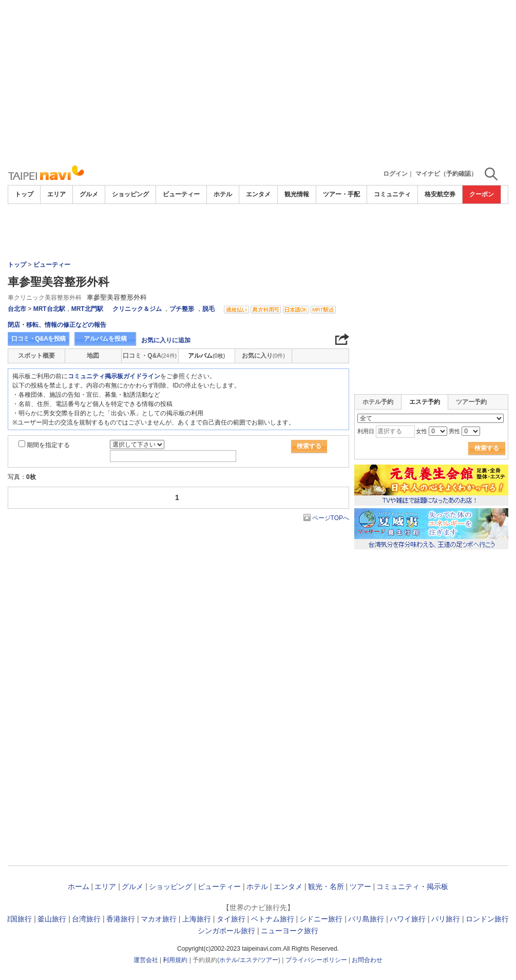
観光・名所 (326, 886)
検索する (309, 446)
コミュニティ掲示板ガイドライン (114, 376)
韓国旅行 (17, 919)
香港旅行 (121, 919)
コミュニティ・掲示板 (412, 886)
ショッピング (130, 194)
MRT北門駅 (87, 309)
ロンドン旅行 (487, 919)
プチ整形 (182, 309)
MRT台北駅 (49, 309)
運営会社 (146, 960)
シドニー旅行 (321, 919)
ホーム (79, 886)
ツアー (360, 886)
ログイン (395, 174)
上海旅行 (197, 919)
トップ (24, 194)
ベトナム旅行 (273, 919)
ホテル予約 (378, 402)
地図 (93, 356)
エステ (249, 960)
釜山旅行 (52, 919)
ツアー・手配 (341, 194)
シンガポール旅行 (226, 931)
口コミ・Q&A (150, 356)
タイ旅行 (231, 919)
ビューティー (181, 194)
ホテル (223, 194)
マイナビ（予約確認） (446, 174)
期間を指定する (48, 445)
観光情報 (297, 194)
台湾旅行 (86, 919)
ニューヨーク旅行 (290, 931)
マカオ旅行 (159, 919)
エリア (56, 194)
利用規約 (175, 960)
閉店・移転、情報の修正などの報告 (57, 325)
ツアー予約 (471, 402)
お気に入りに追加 (166, 340)
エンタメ (258, 194)
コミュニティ (392, 194)
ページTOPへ (331, 518)
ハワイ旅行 (408, 919)
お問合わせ (367, 960)
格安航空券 (440, 194)
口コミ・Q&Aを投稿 (39, 339)
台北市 (17, 309)
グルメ (89, 194)
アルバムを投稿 (105, 339)
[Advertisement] (258, 82)
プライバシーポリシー (316, 960)
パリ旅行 (446, 919)
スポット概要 (36, 356)
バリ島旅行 (366, 919)
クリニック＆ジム (137, 309)
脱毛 (208, 309)
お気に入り (263, 356)
